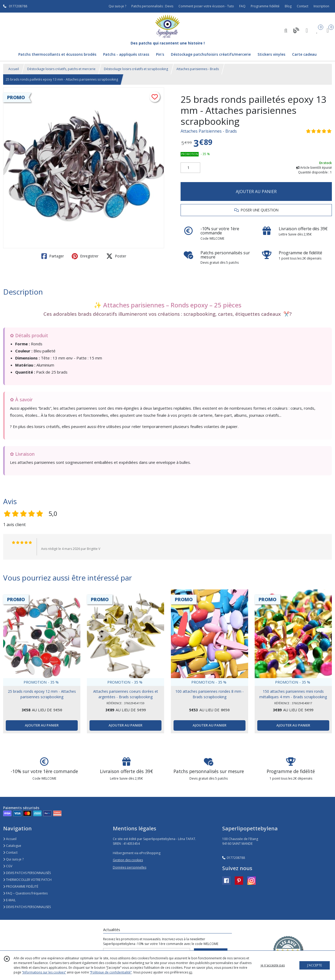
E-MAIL (9, 900)
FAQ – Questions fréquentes (25, 893)
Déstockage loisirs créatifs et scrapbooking (136, 69)
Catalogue (12, 846)
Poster (116, 256)
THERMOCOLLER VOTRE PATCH (27, 880)
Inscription (321, 6)
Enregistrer (85, 256)
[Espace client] (307, 30)
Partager (53, 256)
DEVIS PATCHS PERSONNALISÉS (27, 873)
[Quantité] (190, 168)
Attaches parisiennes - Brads (198, 69)
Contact (303, 6)
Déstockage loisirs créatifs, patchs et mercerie (61, 69)
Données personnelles (130, 867)
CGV (8, 866)
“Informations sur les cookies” (44, 972)
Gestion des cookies (128, 860)
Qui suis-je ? (13, 859)
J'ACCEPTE (315, 965)
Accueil (14, 69)
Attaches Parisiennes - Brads (209, 131)
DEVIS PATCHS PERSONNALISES (27, 907)
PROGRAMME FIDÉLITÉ (21, 886)
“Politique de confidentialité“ (111, 972)
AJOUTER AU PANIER (256, 192)
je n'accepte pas (273, 965)
